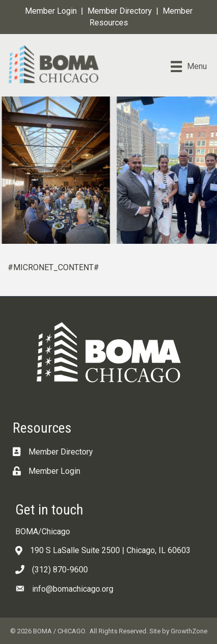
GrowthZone (189, 631)
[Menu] (189, 67)
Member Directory (120, 11)
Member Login (51, 11)
